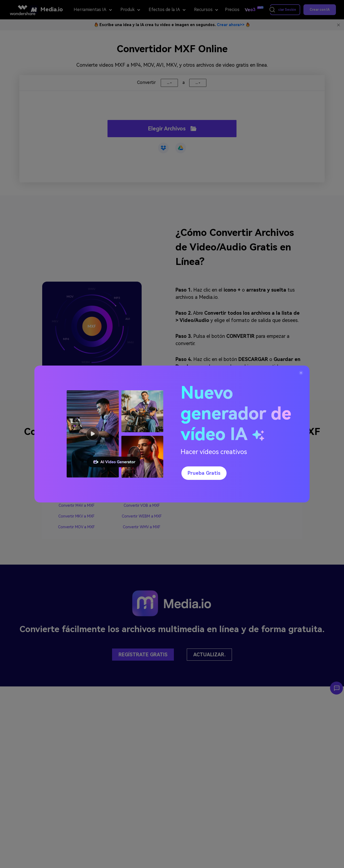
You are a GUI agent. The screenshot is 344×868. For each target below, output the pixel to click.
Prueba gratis (204, 473)
